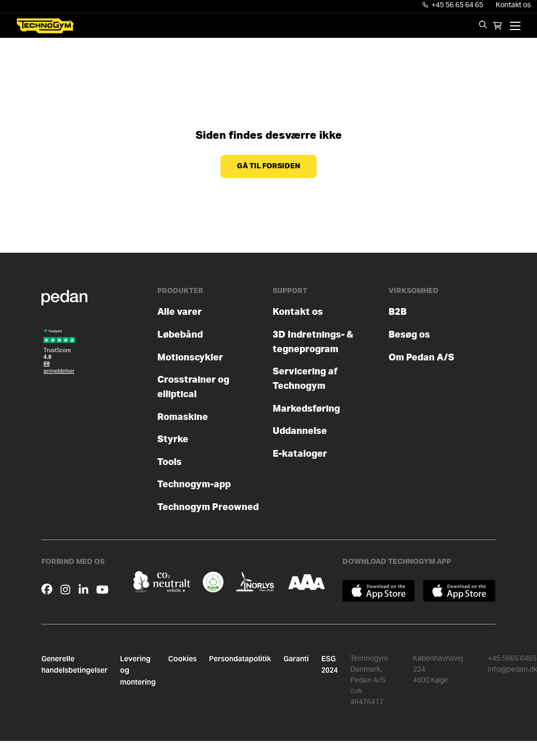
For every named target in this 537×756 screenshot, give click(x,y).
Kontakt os (513, 5)
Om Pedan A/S (421, 358)
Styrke (173, 439)
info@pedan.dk (512, 670)
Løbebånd (180, 335)
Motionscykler (190, 358)
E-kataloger (300, 454)
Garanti (296, 659)
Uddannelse (300, 431)
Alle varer (180, 312)
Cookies (182, 659)
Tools (169, 462)
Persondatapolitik (240, 659)
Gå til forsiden (268, 166)
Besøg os (409, 335)
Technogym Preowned (208, 507)
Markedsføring (306, 409)
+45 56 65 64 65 (453, 5)
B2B (398, 312)
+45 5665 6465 (512, 659)
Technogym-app (194, 484)
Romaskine (183, 417)
